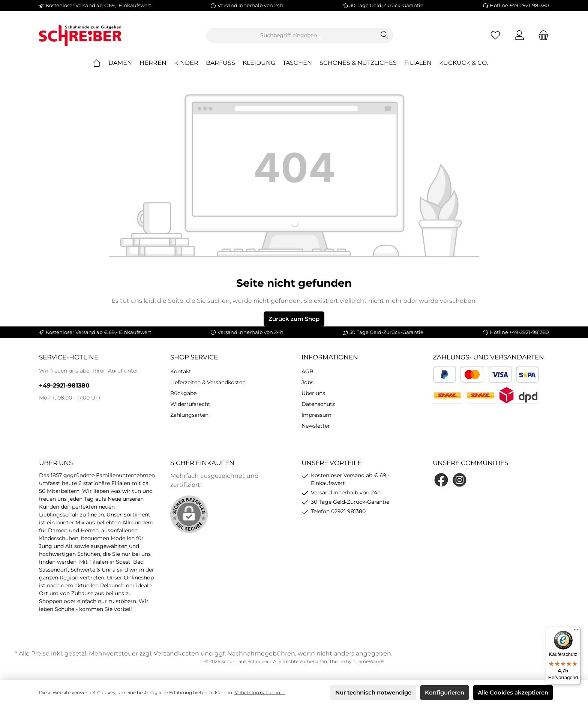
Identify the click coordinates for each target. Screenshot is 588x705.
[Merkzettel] (495, 35)
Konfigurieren (445, 692)
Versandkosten (176, 653)
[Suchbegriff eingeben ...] (291, 35)
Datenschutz (318, 404)
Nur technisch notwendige (373, 692)
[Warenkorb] (541, 35)
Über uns (313, 393)
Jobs (307, 382)
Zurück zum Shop (294, 319)
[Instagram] (460, 480)
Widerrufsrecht (190, 404)
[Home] (100, 63)
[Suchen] (385, 35)
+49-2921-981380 (64, 385)
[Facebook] (441, 480)
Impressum (316, 415)
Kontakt (181, 371)
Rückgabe (183, 393)
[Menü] (576, 631)
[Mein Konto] (519, 35)
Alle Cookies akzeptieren (513, 692)
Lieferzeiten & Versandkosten (208, 382)
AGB (307, 371)
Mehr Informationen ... (259, 692)
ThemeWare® (368, 661)
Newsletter (316, 426)
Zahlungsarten (189, 415)
